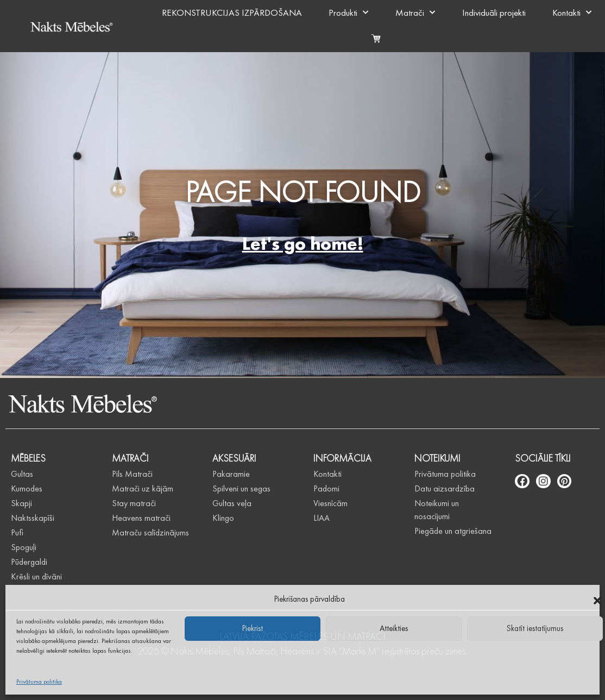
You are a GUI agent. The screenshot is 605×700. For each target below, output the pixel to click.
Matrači (415, 12)
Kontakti (572, 12)
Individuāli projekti (494, 12)
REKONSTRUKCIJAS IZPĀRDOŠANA (232, 12)
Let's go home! (303, 244)
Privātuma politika (39, 682)
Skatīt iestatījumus (535, 628)
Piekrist (253, 628)
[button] (597, 599)
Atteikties (394, 628)
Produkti (348, 12)
